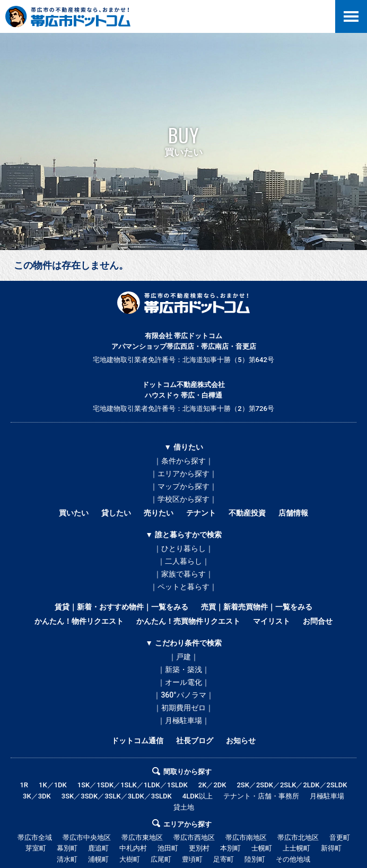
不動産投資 (247, 513)
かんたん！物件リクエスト (79, 621)
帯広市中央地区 (87, 837)
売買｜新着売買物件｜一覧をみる (257, 607)
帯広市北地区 (298, 837)
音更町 (340, 837)
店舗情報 (293, 513)
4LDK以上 (198, 796)
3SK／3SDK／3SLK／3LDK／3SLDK (117, 796)
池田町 (168, 848)
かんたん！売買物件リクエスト (188, 621)
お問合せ (318, 621)
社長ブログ (195, 741)
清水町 (67, 859)
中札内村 (133, 848)
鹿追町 (98, 848)
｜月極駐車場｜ (183, 720)
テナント (201, 513)
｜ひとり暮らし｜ (183, 548)
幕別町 (67, 848)
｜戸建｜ (183, 657)
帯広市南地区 (246, 837)
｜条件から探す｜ (183, 461)
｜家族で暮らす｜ (183, 574)
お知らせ (241, 741)
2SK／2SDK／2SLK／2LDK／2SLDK (292, 785)
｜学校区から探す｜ (183, 499)
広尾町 (161, 859)
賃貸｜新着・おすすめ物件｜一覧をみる (121, 607)
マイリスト (272, 621)
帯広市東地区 (142, 837)
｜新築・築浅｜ (183, 669)
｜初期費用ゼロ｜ (183, 708)
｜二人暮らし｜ (183, 561)
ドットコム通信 (137, 741)
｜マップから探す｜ (183, 486)
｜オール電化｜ (183, 682)
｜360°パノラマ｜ (183, 695)
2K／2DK (212, 785)
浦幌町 (98, 859)
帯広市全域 (35, 837)
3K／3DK (37, 796)
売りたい (159, 513)
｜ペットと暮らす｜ (183, 587)
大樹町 (130, 859)
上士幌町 (296, 848)
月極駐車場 (327, 796)
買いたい (74, 513)
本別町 (230, 848)
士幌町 (262, 848)
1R (24, 785)
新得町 (331, 848)
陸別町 (255, 859)
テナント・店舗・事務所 (261, 796)
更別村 (199, 848)
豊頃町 (192, 859)
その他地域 (293, 859)
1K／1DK (53, 785)
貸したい (116, 513)
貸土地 (184, 807)
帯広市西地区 (194, 837)
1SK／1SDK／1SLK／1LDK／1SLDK (133, 785)
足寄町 (224, 859)
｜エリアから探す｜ (183, 474)
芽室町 (36, 848)
